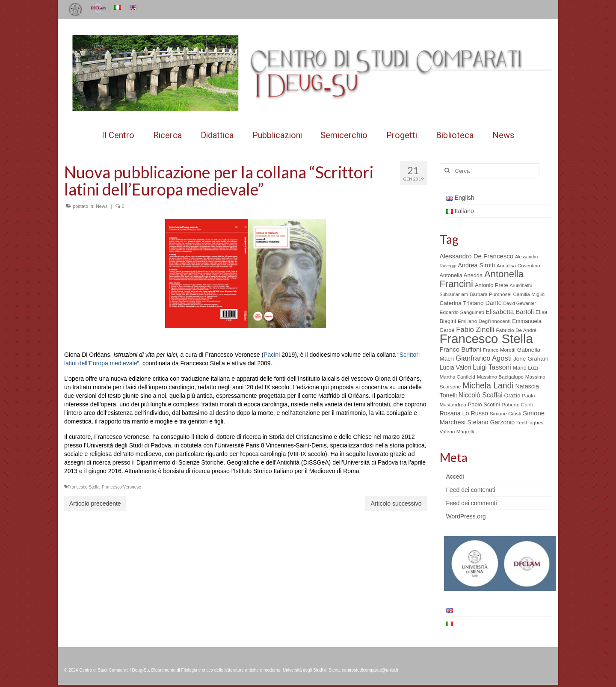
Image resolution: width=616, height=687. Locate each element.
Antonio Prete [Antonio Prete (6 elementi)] (492, 285)
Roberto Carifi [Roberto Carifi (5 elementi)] (517, 405)
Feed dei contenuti (471, 490)
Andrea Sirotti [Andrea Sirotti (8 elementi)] (477, 265)
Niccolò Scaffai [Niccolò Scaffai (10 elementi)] (481, 395)
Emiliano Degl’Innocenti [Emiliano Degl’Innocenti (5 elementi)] (484, 321)
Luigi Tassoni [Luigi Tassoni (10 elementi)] (492, 367)
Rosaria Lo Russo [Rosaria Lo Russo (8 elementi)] (464, 413)
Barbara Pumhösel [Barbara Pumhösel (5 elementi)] (491, 294)
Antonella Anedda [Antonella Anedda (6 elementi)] (461, 275)
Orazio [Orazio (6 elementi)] (512, 395)
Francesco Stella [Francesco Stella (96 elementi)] (486, 339)
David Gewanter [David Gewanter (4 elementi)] (520, 303)
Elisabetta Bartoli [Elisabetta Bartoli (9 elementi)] (510, 312)
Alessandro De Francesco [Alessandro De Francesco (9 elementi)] (477, 256)
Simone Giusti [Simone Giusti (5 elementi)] (506, 414)
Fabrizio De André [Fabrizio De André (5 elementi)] (517, 330)
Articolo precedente (95, 503)
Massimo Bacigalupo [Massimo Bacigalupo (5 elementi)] (500, 377)
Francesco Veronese (121, 487)
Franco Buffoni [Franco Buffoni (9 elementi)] (461, 349)
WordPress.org (466, 516)
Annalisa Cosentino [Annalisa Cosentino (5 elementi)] (518, 266)
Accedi (455, 477)
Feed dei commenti (472, 503)
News (102, 206)
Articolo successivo (396, 503)
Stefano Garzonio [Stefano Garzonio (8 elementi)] (491, 422)
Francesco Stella (83, 487)
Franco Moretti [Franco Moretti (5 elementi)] (499, 350)
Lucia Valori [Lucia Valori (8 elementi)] (455, 367)
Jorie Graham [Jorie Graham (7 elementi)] (531, 359)
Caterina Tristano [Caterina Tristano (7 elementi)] (462, 303)
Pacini (272, 355)
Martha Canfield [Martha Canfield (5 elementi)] (458, 377)
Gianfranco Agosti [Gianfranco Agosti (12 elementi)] (484, 358)
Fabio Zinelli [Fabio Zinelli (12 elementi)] (475, 330)
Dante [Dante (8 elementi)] (494, 303)
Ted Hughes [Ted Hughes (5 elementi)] (530, 423)
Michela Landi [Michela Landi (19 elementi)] (488, 385)
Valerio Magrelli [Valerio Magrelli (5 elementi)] (457, 432)
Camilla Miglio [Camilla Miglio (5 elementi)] (529, 294)
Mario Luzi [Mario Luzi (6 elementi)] (526, 368)
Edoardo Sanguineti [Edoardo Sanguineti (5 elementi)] (462, 312)
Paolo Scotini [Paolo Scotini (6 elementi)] (484, 404)
